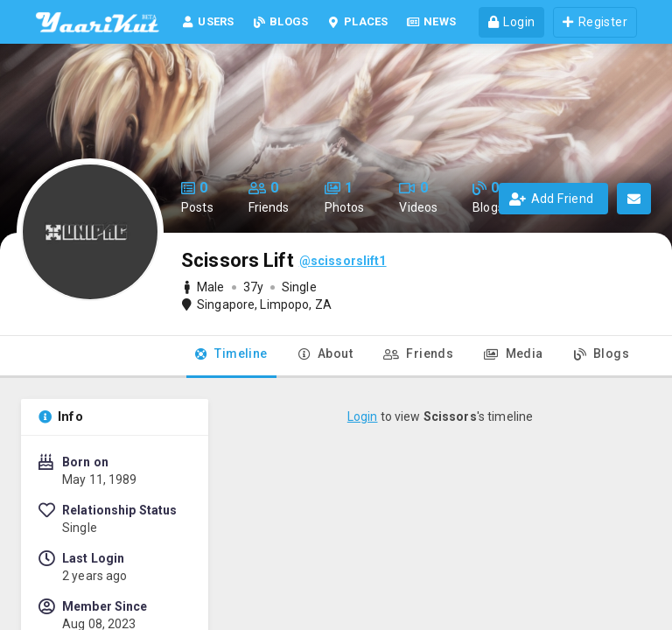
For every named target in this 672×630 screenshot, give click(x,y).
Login (363, 416)
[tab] (231, 357)
